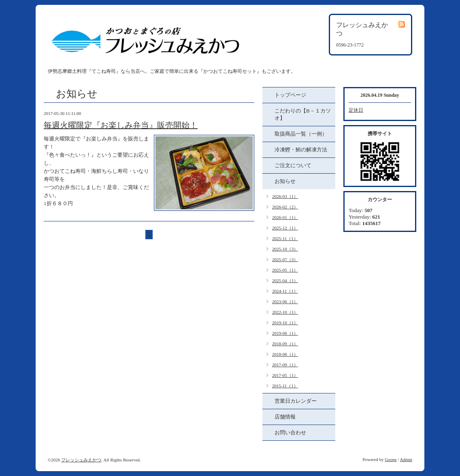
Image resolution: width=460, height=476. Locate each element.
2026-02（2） (285, 207)
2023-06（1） (285, 302)
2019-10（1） (285, 323)
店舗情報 (285, 417)
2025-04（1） (285, 280)
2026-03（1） (285, 196)
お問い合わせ (290, 432)
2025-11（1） (285, 238)
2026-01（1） (285, 217)
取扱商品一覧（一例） (301, 134)
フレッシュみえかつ (81, 460)
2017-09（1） (285, 365)
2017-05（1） (285, 375)
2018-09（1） (285, 344)
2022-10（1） (285, 312)
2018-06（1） (285, 354)
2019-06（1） (285, 333)
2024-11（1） (285, 291)
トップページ (290, 95)
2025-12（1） (285, 228)
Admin (406, 459)
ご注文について (293, 165)
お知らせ (285, 181)
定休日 (356, 110)
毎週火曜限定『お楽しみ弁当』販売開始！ (121, 125)
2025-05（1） (285, 270)
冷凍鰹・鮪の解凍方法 (301, 150)
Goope (391, 459)
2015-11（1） (285, 386)
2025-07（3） (285, 259)
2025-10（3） (285, 249)
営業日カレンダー (296, 401)
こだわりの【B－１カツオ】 (303, 114)
